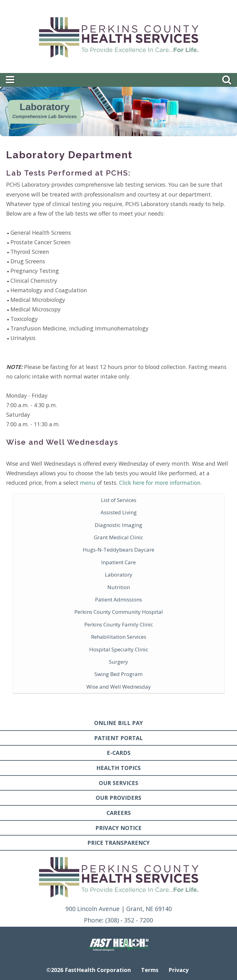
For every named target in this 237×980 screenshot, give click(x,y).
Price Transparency (118, 843)
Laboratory (119, 575)
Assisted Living (119, 512)
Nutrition (119, 587)
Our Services (118, 783)
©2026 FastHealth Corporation (89, 970)
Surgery (118, 662)
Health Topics (118, 768)
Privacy (179, 970)
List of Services (119, 500)
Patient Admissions (118, 599)
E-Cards (119, 753)
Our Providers (118, 798)
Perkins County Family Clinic (119, 624)
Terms (150, 970)
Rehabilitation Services (119, 637)
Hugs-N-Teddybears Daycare (118, 550)
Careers (119, 813)
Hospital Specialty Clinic (119, 649)
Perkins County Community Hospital (119, 612)
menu (88, 483)
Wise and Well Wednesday (119, 687)
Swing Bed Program (118, 674)
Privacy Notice (118, 828)
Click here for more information (160, 483)
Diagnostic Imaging (118, 525)
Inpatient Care (118, 562)
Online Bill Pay (118, 723)
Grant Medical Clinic (118, 537)
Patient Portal (118, 738)
